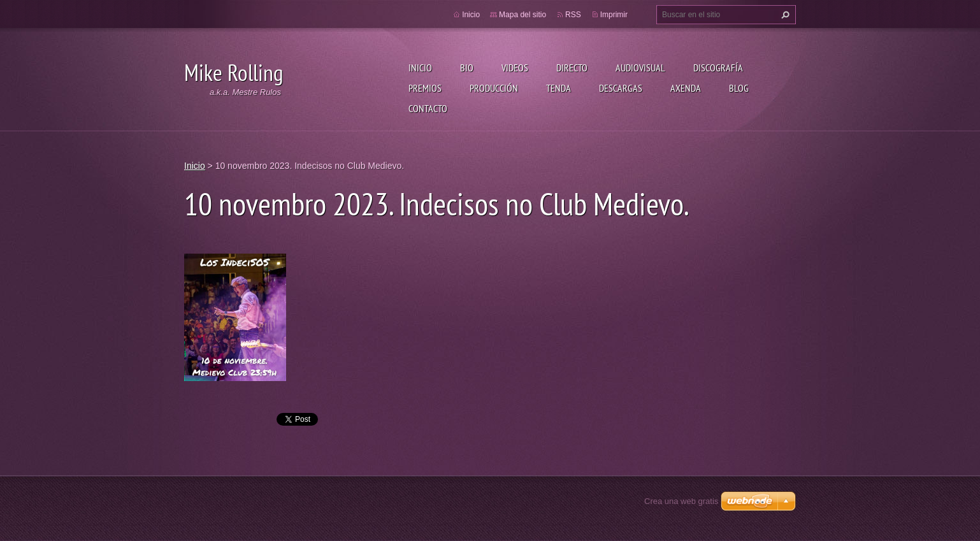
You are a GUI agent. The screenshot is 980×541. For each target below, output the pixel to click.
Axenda (686, 88)
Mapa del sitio (522, 15)
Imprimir (614, 15)
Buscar (784, 15)
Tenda (558, 88)
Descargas (621, 88)
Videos (515, 68)
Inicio (420, 68)
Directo (572, 68)
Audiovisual (640, 68)
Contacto (428, 108)
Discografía (718, 68)
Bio (467, 68)
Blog (739, 88)
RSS (573, 15)
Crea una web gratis (681, 501)
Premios (425, 88)
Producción (494, 88)
